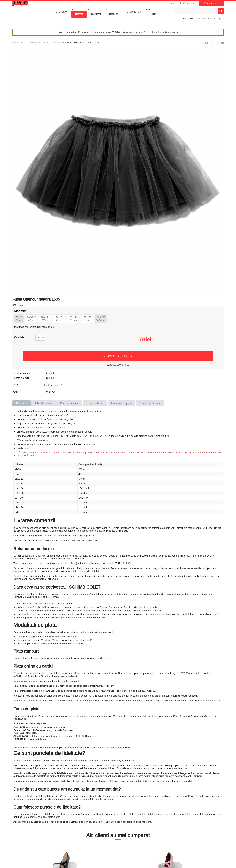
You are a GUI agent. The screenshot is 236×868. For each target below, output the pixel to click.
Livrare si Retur (95, 403)
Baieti (96, 14)
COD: (16, 392)
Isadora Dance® (53, 385)
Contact (134, 12)
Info (153, 14)
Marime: (20, 311)
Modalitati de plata (121, 403)
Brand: (16, 384)
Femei (114, 14)
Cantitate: (20, 337)
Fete (79, 14)
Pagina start (20, 42)
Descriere (22, 403)
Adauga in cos (118, 356)
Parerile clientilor (69, 403)
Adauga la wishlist (117, 365)
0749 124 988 (186, 18)
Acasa (62, 12)
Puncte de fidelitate (150, 403)
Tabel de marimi (44, 403)
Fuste (61, 42)
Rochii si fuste (46, 42)
